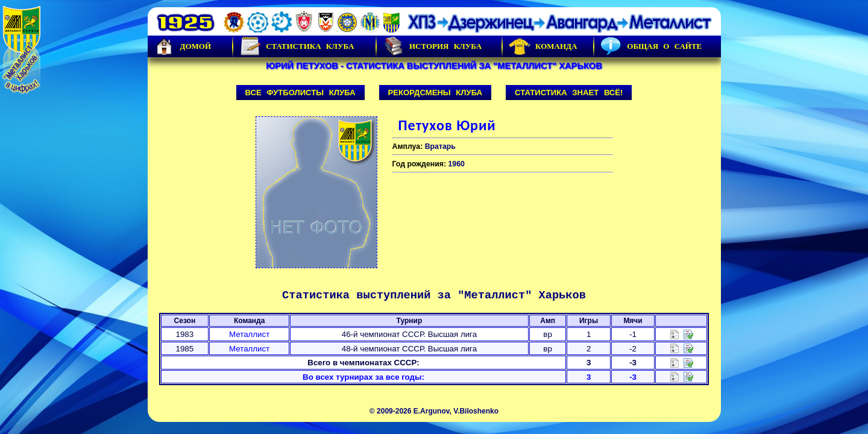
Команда (543, 46)
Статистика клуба (297, 46)
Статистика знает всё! (569, 93)
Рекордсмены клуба (436, 93)
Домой (183, 46)
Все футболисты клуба (300, 93)
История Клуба (432, 46)
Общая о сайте (651, 46)
